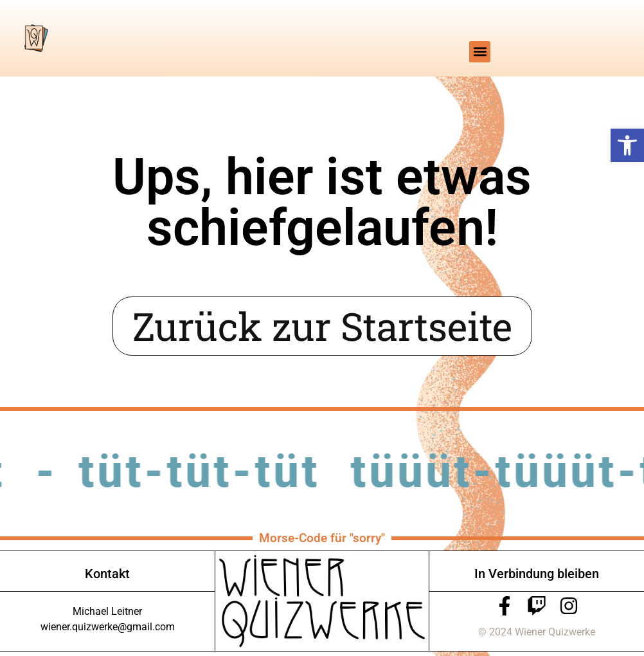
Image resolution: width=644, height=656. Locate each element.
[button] (627, 145)
